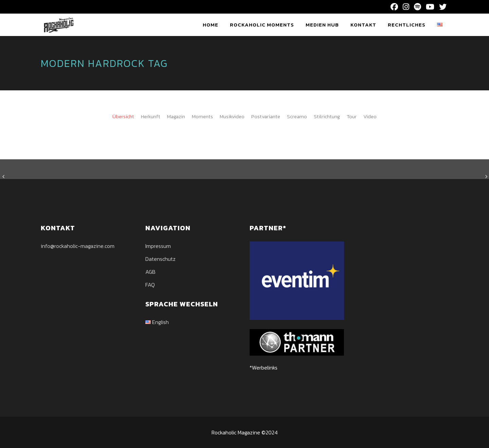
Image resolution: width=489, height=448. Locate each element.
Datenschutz (160, 259)
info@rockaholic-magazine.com (78, 246)
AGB (150, 272)
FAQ (150, 285)
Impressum (158, 246)
